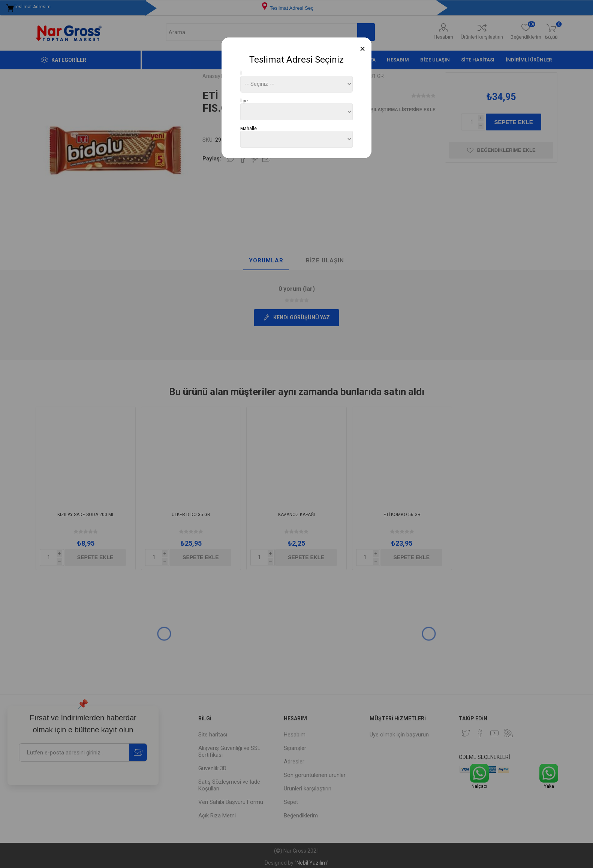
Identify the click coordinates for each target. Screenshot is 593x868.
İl (241, 73)
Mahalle (249, 128)
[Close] (363, 49)
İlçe (244, 101)
